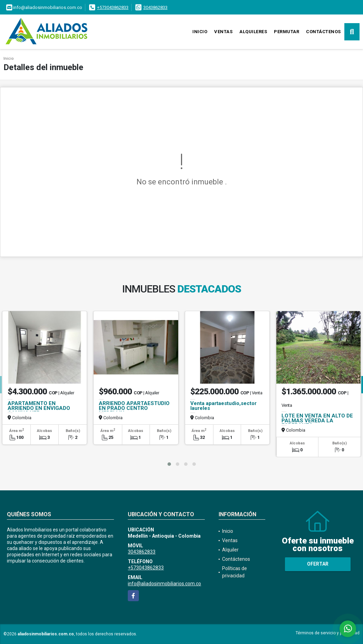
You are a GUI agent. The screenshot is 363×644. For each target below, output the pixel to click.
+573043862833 (113, 7)
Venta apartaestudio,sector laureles (223, 406)
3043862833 (155, 7)
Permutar (286, 32)
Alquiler (230, 550)
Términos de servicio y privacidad (328, 633)
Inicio (200, 32)
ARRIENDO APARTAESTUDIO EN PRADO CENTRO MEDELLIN (134, 408)
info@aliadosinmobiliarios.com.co (164, 584)
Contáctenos (323, 32)
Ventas (223, 32)
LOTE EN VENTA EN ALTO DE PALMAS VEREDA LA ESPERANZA (317, 421)
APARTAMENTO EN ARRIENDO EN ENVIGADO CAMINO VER (39, 408)
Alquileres (253, 32)
